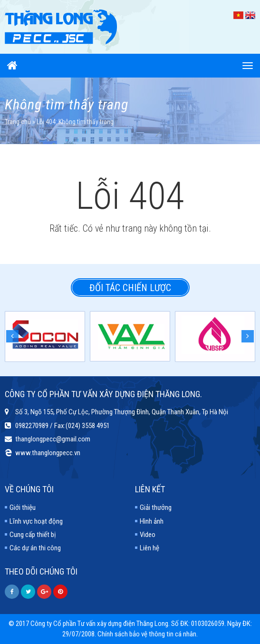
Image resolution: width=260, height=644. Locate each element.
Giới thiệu (23, 507)
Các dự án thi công (35, 548)
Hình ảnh (152, 521)
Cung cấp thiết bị (33, 535)
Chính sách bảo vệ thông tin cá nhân (147, 634)
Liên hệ (149, 548)
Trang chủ (18, 122)
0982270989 (32, 426)
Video (148, 535)
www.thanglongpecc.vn (48, 453)
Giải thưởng (156, 507)
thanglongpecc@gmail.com (53, 439)
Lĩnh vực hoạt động (36, 521)
